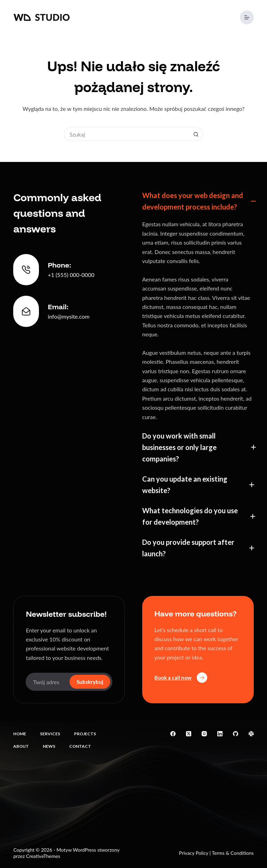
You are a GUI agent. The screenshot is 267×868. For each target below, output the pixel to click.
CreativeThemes (43, 856)
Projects (85, 734)
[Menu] (247, 17)
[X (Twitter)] (189, 734)
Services (50, 734)
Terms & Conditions (233, 853)
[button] (198, 201)
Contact (80, 746)
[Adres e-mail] (47, 682)
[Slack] (251, 734)
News (49, 746)
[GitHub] (236, 734)
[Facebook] (173, 734)
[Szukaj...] (127, 134)
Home (20, 734)
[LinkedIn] (220, 734)
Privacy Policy (194, 853)
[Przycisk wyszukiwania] (196, 134)
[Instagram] (204, 734)
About (21, 746)
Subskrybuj (90, 682)
